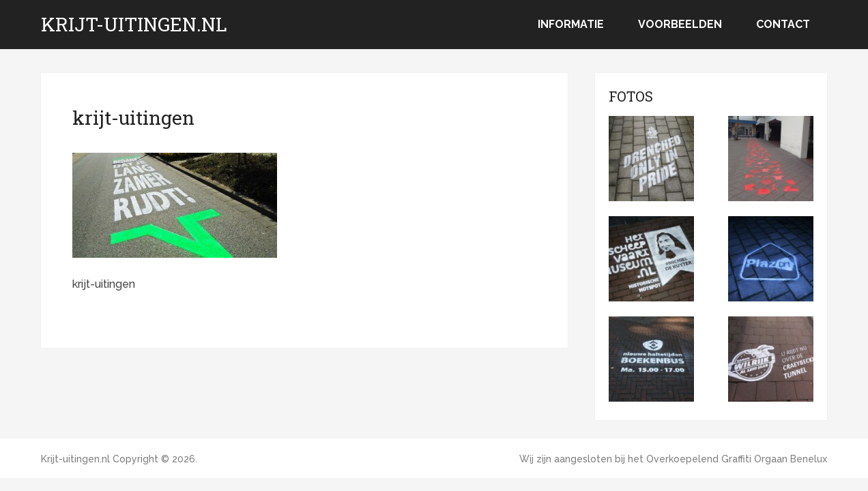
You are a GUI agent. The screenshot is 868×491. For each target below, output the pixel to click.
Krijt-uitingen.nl (134, 25)
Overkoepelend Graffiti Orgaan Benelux (737, 459)
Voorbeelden (680, 24)
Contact (783, 24)
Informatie (571, 24)
